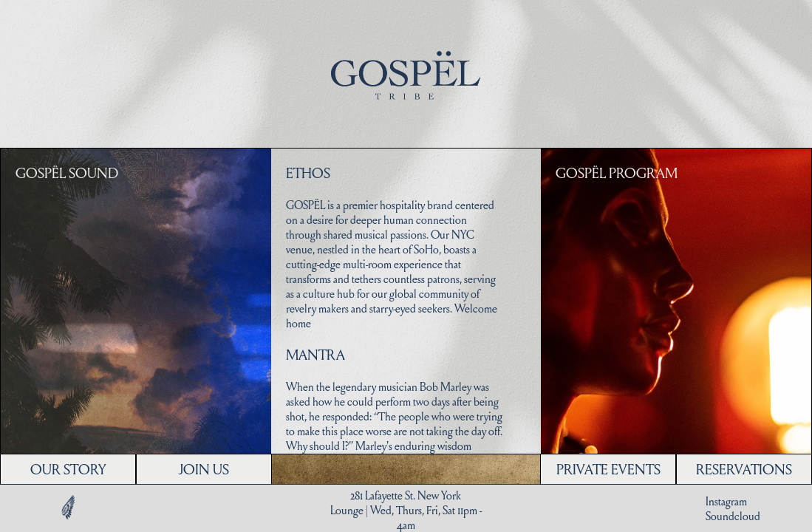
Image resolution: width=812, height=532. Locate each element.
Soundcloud (733, 516)
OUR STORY (68, 469)
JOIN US (204, 469)
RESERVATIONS (744, 469)
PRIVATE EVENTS (608, 469)
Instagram (726, 501)
